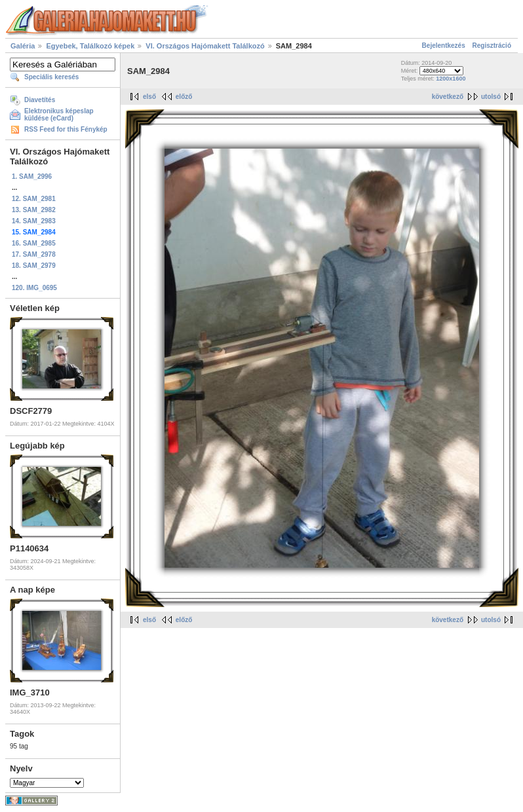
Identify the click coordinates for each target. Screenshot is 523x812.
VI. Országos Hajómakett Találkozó (205, 46)
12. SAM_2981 (34, 199)
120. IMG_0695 (34, 288)
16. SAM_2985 (34, 243)
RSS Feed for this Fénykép (66, 129)
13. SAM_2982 (34, 210)
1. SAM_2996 (32, 176)
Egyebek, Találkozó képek (90, 46)
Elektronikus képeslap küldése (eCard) (59, 115)
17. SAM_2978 (34, 254)
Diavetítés (40, 100)
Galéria (23, 46)
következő (448, 97)
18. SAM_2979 (34, 266)
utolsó (491, 97)
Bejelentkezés (444, 46)
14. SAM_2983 (34, 221)
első (149, 97)
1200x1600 (451, 79)
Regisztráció (492, 46)
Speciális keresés (51, 77)
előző (184, 97)
